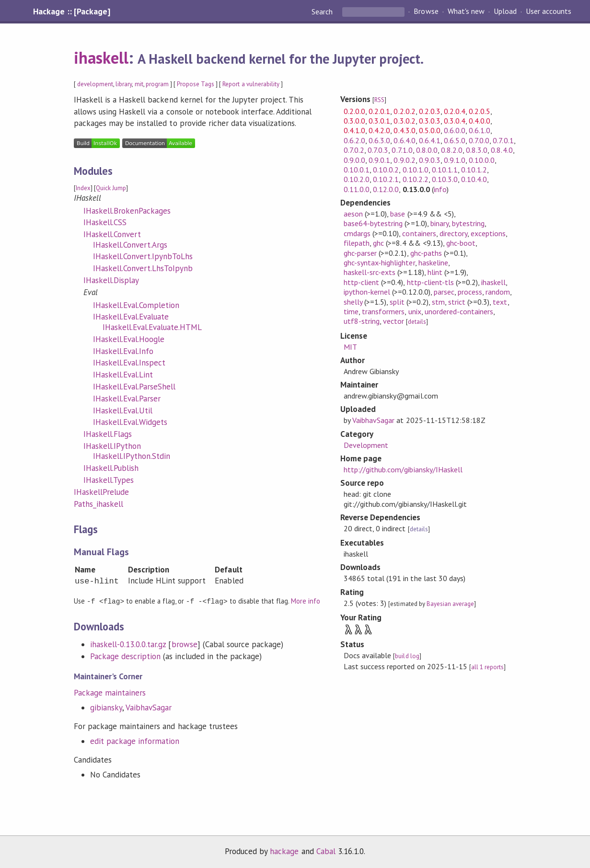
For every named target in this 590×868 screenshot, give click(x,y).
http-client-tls (430, 282)
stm (438, 302)
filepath (357, 243)
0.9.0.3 (430, 160)
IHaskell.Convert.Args (130, 245)
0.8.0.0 (427, 150)
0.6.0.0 (455, 130)
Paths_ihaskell (98, 504)
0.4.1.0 (354, 130)
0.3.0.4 (455, 121)
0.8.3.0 (477, 150)
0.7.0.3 (378, 150)
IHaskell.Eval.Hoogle (129, 339)
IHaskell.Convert (112, 234)
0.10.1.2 (474, 170)
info (440, 189)
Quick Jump (111, 188)
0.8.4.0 (502, 150)
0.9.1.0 (455, 160)
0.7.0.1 (503, 140)
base (398, 214)
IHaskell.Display (111, 280)
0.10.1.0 (416, 170)
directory (453, 233)
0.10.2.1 (386, 179)
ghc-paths (426, 253)
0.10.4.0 (474, 179)
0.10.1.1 (445, 170)
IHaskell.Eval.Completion (136, 305)
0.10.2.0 (357, 179)
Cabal (326, 851)
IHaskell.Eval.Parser (127, 399)
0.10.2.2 (416, 179)
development (95, 84)
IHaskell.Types (109, 480)
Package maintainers (110, 692)
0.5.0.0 (430, 130)
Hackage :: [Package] (71, 11)
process (470, 292)
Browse (426, 11)
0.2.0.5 (480, 111)
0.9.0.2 (404, 160)
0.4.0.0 (480, 121)
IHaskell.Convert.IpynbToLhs (143, 256)
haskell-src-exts (370, 272)
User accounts (549, 11)
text (500, 302)
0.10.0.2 (386, 170)
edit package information (135, 741)
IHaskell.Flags (108, 434)
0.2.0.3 (430, 111)
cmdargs (357, 233)
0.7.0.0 (479, 140)
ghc (378, 243)
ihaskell (101, 57)
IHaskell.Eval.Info (123, 351)
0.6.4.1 (430, 140)
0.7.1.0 (402, 150)
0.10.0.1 (357, 170)
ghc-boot (461, 243)
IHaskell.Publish (111, 468)
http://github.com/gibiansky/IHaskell (403, 469)
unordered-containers (459, 311)
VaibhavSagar (149, 707)
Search (323, 11)
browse (185, 644)
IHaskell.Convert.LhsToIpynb (143, 268)
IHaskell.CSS (105, 222)
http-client (361, 282)
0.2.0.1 (379, 111)
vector (393, 321)
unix (415, 311)
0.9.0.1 (379, 160)
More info (306, 601)
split (397, 302)
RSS (379, 100)
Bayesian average (450, 604)
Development (366, 445)
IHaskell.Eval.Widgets (130, 422)
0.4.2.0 (379, 130)
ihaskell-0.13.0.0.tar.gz (128, 644)
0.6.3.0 (379, 140)
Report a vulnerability (251, 84)
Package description (125, 656)
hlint (435, 272)
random (498, 292)
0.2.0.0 (354, 111)
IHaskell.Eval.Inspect (129, 363)
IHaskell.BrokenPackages (127, 211)
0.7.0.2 (354, 150)
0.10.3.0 (445, 179)
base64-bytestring (373, 223)
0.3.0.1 (379, 121)
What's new (466, 11)
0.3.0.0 (354, 121)
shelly (353, 302)
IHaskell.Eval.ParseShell (134, 387)
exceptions (488, 233)
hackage (284, 851)
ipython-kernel (367, 292)
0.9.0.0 (354, 160)
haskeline (433, 263)
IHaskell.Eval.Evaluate (131, 317)
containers (419, 233)
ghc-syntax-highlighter (379, 263)
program (157, 84)
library (124, 84)
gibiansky (106, 707)
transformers (383, 311)
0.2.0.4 (455, 111)
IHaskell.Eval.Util (123, 411)
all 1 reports (487, 667)
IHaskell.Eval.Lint (123, 375)
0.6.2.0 (354, 140)
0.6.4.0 (404, 140)
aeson (353, 214)
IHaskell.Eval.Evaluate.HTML (152, 327)
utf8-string (362, 321)
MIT (350, 347)
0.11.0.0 (357, 189)
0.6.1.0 (480, 130)
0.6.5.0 (455, 140)
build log (407, 656)
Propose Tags (196, 84)
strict (457, 302)
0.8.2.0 (452, 150)
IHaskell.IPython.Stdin (132, 456)
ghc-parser (360, 253)
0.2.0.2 (404, 111)
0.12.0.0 (386, 189)
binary (440, 223)
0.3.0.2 (404, 121)
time (351, 311)
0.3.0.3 (430, 121)
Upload (505, 11)
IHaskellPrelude (101, 492)
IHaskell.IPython (112, 446)
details (417, 322)
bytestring (468, 223)
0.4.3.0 (404, 130)
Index (83, 188)
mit (139, 84)
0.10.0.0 (482, 160)
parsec (444, 292)
